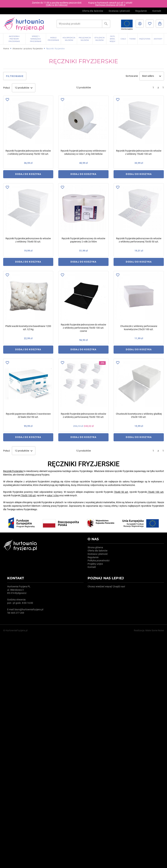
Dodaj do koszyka (28, 174)
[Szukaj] (79, 24)
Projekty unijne (95, 564)
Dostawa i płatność (119, 11)
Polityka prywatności (98, 561)
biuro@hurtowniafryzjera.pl (29, 609)
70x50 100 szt (28, 495)
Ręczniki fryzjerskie (13, 471)
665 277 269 (18, 613)
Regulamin (141, 11)
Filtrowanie (15, 76)
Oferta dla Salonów (93, 11)
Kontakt (157, 11)
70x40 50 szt (121, 492)
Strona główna (95, 547)
